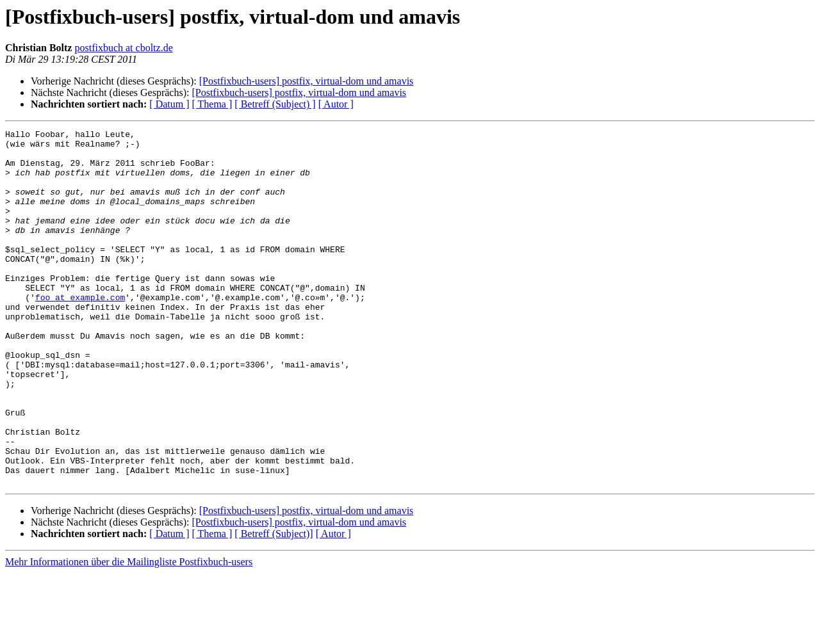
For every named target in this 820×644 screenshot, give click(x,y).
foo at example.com (80, 332)
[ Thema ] (212, 104)
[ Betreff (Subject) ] (275, 104)
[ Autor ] (336, 104)
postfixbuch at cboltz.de (123, 48)
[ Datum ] (169, 104)
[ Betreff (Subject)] (274, 605)
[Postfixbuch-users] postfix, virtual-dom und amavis (307, 81)
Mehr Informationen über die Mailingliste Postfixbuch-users (129, 633)
